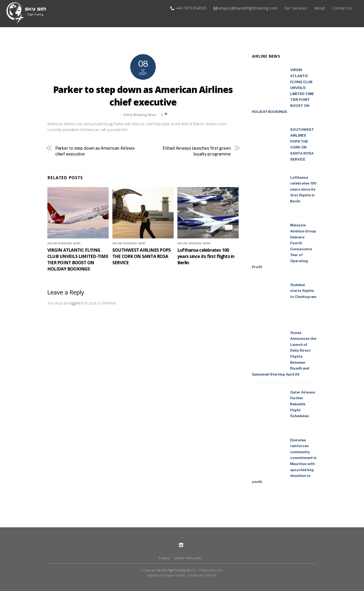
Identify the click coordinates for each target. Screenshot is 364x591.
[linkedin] (181, 545)
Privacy (164, 558)
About (320, 8)
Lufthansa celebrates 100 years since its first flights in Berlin (206, 256)
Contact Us (342, 8)
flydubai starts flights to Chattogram (303, 291)
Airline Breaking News (140, 115)
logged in (76, 303)
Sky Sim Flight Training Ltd (173, 570)
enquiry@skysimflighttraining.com (245, 8)
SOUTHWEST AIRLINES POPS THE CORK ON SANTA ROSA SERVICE (141, 256)
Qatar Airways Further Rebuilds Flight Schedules (303, 404)
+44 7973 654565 (188, 8)
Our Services (296, 8)
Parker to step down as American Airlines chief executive (143, 96)
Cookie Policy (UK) (188, 558)
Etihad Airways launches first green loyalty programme (197, 151)
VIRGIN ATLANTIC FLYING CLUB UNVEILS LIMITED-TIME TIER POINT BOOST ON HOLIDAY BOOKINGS (78, 259)
